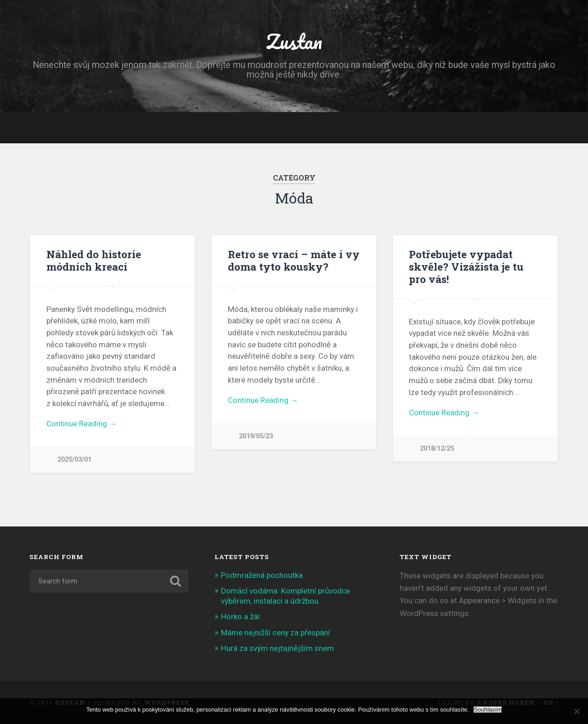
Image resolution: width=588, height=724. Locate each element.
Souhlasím (488, 710)
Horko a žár (241, 617)
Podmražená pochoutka (262, 575)
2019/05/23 (256, 436)
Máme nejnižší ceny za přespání (275, 633)
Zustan (294, 41)
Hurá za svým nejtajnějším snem (277, 648)
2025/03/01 (74, 460)
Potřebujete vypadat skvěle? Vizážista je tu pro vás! (466, 266)
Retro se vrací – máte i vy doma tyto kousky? (294, 260)
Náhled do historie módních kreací (94, 260)
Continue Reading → (82, 424)
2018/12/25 (437, 449)
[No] (577, 711)
